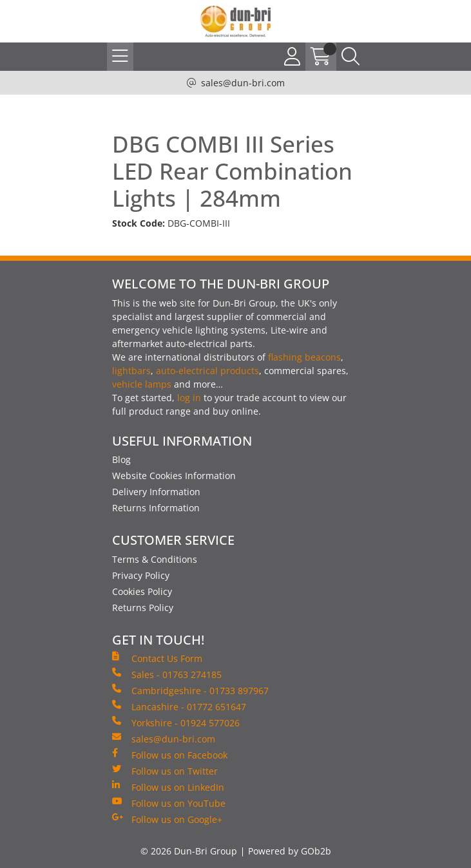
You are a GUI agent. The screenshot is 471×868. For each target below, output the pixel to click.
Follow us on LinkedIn (168, 787)
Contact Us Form (157, 658)
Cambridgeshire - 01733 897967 (190, 690)
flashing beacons (304, 357)
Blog (121, 459)
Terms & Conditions (155, 559)
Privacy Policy (141, 575)
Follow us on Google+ (167, 819)
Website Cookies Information (174, 476)
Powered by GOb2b (290, 851)
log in (189, 398)
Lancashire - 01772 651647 (179, 706)
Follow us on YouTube (169, 803)
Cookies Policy (142, 591)
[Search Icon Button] (351, 57)
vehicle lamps (142, 384)
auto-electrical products (207, 371)
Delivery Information (156, 492)
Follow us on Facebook (170, 755)
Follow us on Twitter (165, 771)
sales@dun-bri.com (243, 83)
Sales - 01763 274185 (167, 674)
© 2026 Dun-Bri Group (189, 851)
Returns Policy (143, 608)
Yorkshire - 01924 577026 (176, 722)
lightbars (131, 371)
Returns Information (156, 508)
